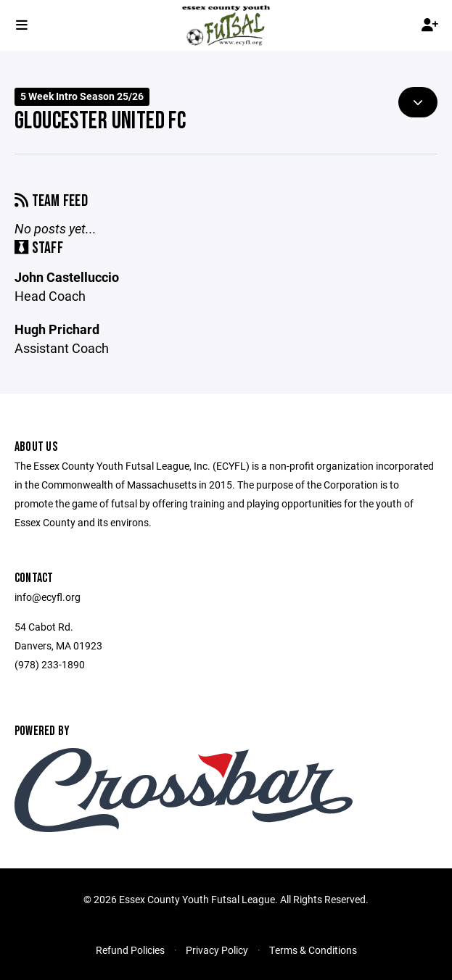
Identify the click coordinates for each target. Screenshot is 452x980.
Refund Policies (130, 950)
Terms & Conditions (313, 950)
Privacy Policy (217, 950)
